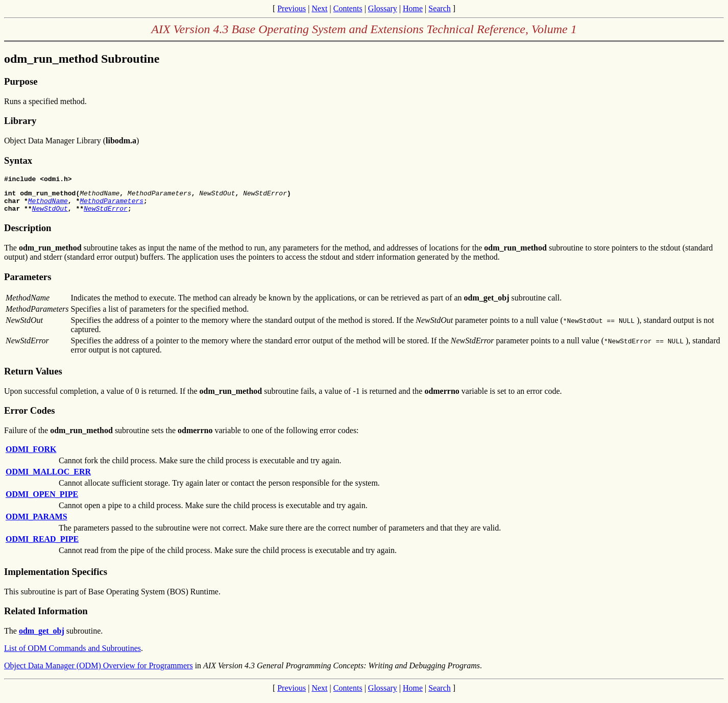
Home (413, 8)
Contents (348, 8)
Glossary (383, 8)
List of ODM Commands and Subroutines (72, 654)
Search (440, 8)
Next (319, 8)
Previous (292, 8)
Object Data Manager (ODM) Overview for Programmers (99, 672)
